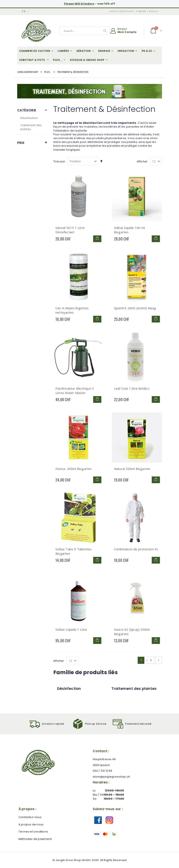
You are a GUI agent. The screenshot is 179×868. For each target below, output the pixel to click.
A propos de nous (31, 824)
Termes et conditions (33, 832)
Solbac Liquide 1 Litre (71, 629)
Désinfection (29, 118)
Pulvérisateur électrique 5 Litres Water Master (75, 391)
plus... (48, 72)
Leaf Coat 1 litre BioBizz (132, 388)
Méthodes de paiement (35, 839)
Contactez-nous (30, 817)
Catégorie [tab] (27, 110)
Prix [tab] (21, 143)
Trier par (59, 161)
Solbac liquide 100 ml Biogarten (129, 230)
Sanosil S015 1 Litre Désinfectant (70, 230)
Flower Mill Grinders (79, 4)
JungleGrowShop (28, 72)
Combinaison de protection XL (136, 549)
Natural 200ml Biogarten (132, 469)
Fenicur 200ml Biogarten (74, 469)
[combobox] (84, 31)
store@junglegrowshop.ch (111, 777)
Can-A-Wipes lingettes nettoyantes (72, 310)
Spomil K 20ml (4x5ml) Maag (135, 308)
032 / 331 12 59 (103, 771)
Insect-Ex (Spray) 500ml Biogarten (132, 632)
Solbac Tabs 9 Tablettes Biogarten (74, 551)
